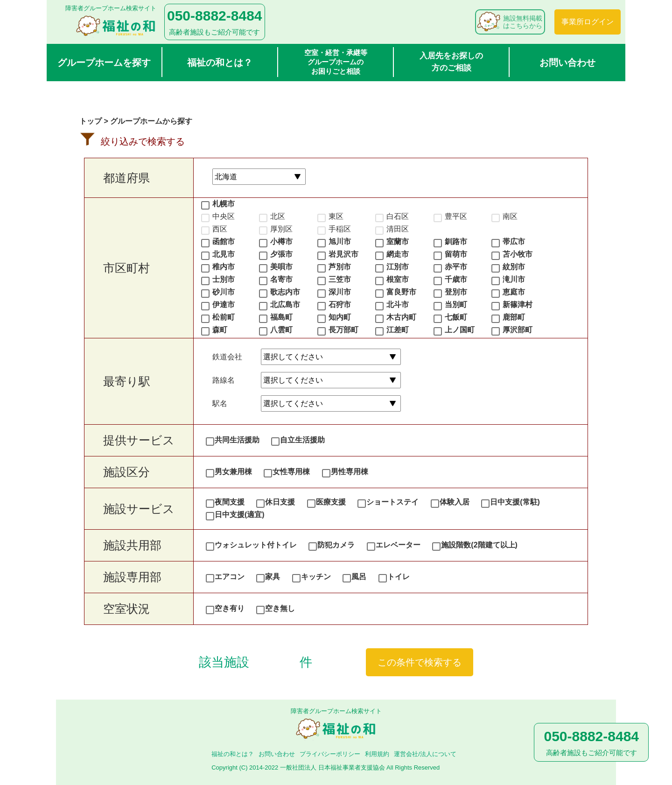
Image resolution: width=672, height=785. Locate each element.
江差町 (398, 330)
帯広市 (514, 242)
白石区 (398, 216)
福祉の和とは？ (220, 63)
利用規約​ (377, 754)
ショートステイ (392, 502)
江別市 (398, 267)
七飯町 (456, 317)
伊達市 (224, 305)
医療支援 (331, 502)
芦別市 (340, 267)
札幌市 (224, 204)
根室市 (398, 279)
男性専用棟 (350, 472)
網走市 (398, 254)
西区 (220, 229)
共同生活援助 (237, 440)
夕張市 (281, 254)
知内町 (340, 317)
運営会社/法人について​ (425, 754)
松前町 (224, 317)
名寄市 (281, 279)
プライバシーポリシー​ (330, 754)
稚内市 (224, 267)
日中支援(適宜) (240, 515)
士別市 (224, 279)
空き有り (230, 608)
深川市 (340, 292)
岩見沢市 (343, 254)
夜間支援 (230, 502)
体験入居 (455, 502)
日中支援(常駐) (515, 502)
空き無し (280, 608)
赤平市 (456, 267)
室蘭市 (398, 242)
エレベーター (398, 545)
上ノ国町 (460, 330)
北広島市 (285, 305)
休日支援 (280, 502)
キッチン (316, 577)
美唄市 (281, 267)
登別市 (456, 292)
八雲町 (281, 330)
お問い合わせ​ (277, 754)
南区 (510, 216)
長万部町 (343, 330)
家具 (273, 577)
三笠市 (340, 279)
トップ (91, 121)
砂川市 (224, 292)
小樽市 (281, 242)
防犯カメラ (336, 545)
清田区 (398, 229)
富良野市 (401, 292)
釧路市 (456, 242)
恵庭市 (514, 292)
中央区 (224, 216)
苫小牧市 (518, 254)
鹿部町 (514, 317)
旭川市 (340, 242)
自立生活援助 (302, 440)
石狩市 (340, 305)
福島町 (281, 317)
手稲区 (340, 229)
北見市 (224, 254)
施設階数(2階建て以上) (479, 545)
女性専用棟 (291, 472)
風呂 (359, 577)
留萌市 (456, 254)
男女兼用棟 (233, 472)
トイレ (399, 577)
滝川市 (514, 279)
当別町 (456, 305)
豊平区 (456, 216)
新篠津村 (518, 305)
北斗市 (398, 305)
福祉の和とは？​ (233, 754)
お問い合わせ (567, 63)
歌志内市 (285, 292)
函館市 (224, 242)
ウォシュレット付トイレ (256, 545)
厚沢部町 (518, 330)
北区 (278, 216)
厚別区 (281, 229)
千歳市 (456, 279)
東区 (336, 216)
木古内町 (401, 317)
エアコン (230, 577)
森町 (220, 330)
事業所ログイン (588, 22)
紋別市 (514, 267)
